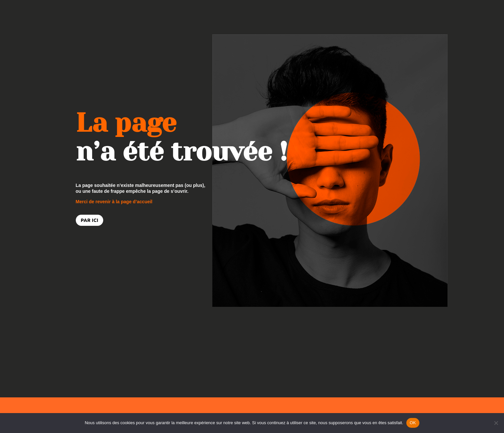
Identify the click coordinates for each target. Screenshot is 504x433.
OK (413, 423)
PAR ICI (89, 220)
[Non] (496, 423)
